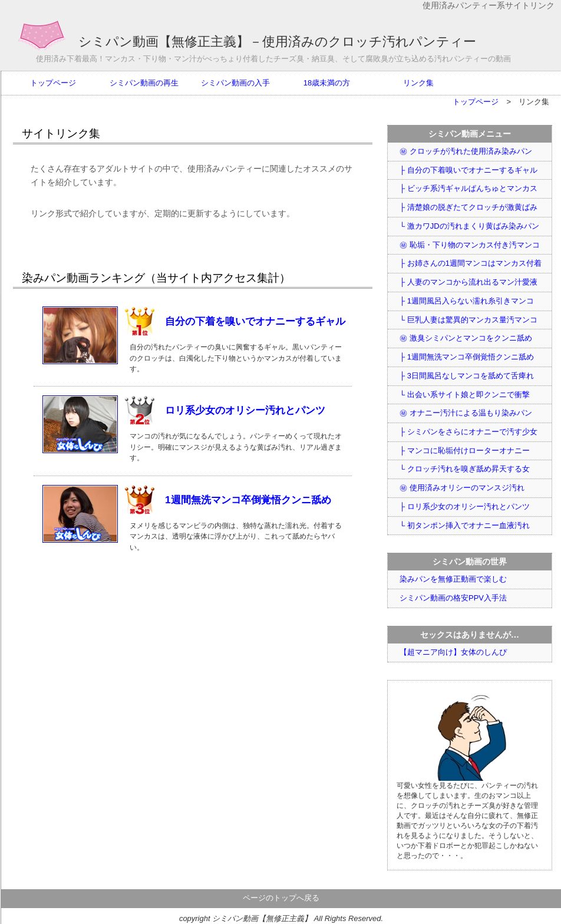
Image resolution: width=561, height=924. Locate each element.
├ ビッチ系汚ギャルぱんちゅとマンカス (468, 188)
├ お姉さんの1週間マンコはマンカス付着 (471, 263)
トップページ (53, 83)
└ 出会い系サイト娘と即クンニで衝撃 (465, 395)
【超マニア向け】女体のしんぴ (453, 652)
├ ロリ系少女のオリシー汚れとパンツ (465, 506)
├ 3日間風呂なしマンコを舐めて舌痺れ (467, 376)
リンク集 (418, 83)
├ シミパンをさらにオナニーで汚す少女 (468, 432)
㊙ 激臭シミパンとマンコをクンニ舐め (466, 338)
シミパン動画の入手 (235, 83)
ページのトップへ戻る (281, 898)
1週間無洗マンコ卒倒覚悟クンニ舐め (248, 500)
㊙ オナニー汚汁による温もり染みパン (466, 413)
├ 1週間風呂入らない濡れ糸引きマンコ (467, 301)
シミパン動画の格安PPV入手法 (453, 598)
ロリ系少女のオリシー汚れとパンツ (245, 410)
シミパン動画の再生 (144, 83)
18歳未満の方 (327, 83)
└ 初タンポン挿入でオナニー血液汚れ (465, 525)
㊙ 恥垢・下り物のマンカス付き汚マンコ (470, 245)
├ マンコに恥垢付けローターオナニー (465, 451)
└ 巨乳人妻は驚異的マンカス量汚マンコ (468, 320)
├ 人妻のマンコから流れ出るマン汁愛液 (468, 282)
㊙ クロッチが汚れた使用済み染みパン (466, 151)
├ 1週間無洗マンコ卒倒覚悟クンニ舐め (467, 357)
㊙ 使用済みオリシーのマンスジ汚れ (462, 488)
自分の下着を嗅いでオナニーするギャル (255, 321)
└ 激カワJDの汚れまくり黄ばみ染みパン (469, 226)
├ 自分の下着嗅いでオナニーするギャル (468, 170)
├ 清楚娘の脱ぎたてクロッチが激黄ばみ (468, 207)
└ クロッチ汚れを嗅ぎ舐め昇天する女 (465, 469)
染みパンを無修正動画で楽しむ (453, 579)
